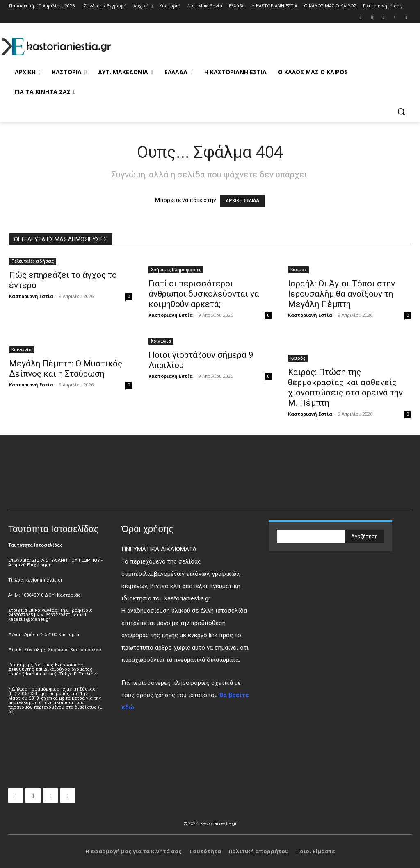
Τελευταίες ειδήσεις (33, 261)
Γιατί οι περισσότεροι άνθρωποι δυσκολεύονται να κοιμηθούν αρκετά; (204, 294)
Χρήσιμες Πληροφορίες (176, 270)
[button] (401, 111)
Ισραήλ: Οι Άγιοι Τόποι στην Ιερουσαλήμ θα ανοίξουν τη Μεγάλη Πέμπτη (341, 294)
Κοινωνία (22, 350)
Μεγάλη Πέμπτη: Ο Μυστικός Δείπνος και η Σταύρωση (66, 369)
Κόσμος (298, 270)
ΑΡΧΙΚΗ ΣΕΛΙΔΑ (243, 201)
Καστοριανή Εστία (31, 296)
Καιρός (298, 358)
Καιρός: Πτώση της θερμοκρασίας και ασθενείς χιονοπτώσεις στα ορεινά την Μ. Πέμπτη (345, 387)
